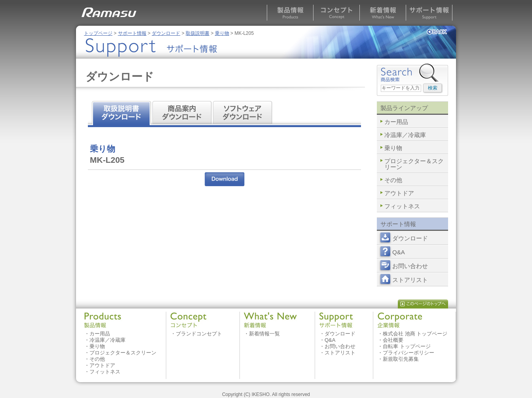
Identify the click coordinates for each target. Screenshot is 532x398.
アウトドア (399, 193)
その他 (393, 180)
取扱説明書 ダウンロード (122, 113)
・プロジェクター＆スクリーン (120, 353)
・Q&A (327, 340)
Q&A (399, 252)
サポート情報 (429, 13)
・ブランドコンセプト (196, 334)
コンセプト (336, 13)
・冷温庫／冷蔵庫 (105, 340)
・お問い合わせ (337, 346)
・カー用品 (97, 334)
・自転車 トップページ (404, 346)
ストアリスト (410, 280)
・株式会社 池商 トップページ (412, 334)
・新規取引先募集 (398, 359)
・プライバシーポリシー (406, 353)
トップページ (98, 33)
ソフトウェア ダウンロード (244, 113)
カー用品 (396, 122)
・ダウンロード (337, 334)
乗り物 (222, 33)
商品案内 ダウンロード (183, 113)
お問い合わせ (410, 266)
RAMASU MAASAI (110, 10)
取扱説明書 (198, 33)
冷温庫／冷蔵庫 (405, 135)
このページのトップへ (423, 304)
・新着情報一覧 (262, 334)
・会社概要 (390, 340)
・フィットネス (102, 372)
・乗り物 (95, 346)
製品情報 (290, 13)
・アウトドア (100, 365)
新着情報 (383, 13)
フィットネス (402, 206)
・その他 (95, 359)
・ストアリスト (337, 353)
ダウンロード (166, 33)
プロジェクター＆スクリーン (414, 164)
